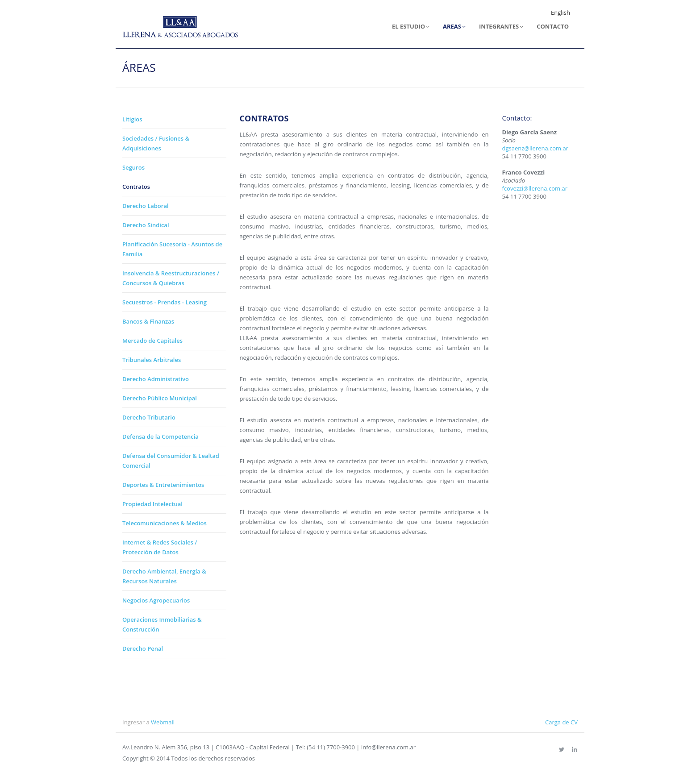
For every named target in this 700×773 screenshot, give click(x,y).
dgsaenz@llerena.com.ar (535, 148)
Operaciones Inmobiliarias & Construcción (162, 624)
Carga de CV (561, 722)
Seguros (133, 167)
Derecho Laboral (146, 206)
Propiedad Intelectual (152, 504)
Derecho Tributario (149, 417)
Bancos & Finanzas (148, 321)
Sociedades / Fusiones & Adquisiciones (156, 143)
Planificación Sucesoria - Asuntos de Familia (172, 249)
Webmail (163, 722)
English (560, 12)
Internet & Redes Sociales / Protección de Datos (160, 547)
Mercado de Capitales (152, 341)
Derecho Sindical (146, 225)
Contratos (136, 187)
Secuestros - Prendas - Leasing (165, 302)
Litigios (132, 119)
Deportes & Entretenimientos (163, 485)
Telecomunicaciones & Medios (165, 523)
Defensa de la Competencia (160, 436)
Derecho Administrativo (156, 379)
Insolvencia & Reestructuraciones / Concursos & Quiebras (171, 278)
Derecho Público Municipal (160, 398)
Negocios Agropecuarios (156, 600)
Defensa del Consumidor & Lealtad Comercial (171, 461)
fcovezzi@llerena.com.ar (535, 188)
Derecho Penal (143, 648)
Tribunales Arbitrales (152, 360)
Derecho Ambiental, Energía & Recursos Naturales (164, 576)
